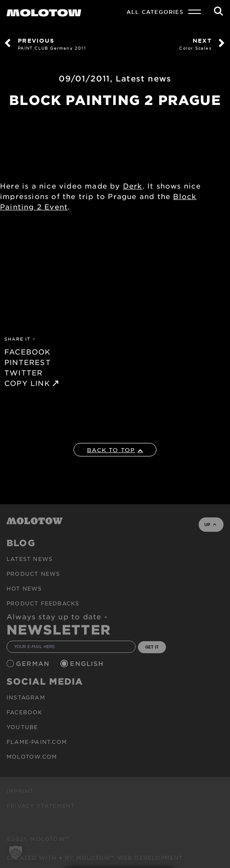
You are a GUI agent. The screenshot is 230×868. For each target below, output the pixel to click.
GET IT (152, 647)
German (34, 664)
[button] (16, 852)
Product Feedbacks (43, 603)
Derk (133, 186)
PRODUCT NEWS (33, 574)
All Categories (155, 12)
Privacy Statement (41, 806)
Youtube (22, 727)
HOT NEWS (24, 588)
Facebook (25, 712)
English (88, 664)
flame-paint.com (37, 742)
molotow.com (32, 757)
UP (210, 524)
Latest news (143, 78)
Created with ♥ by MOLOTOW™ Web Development (95, 858)
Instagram (26, 697)
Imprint (20, 791)
